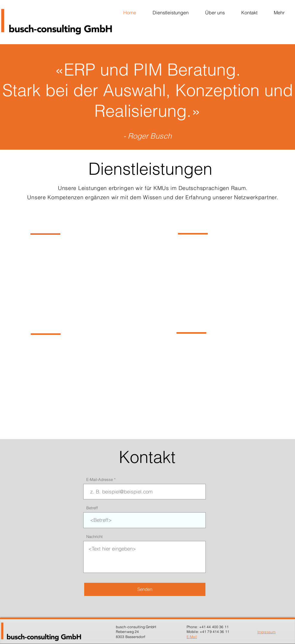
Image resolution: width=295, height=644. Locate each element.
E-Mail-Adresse (100, 480)
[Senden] (145, 589)
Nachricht (95, 537)
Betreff (92, 508)
